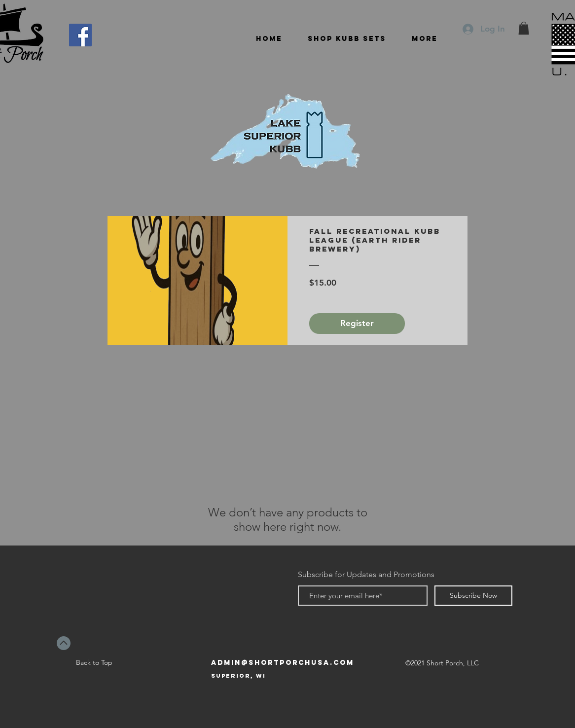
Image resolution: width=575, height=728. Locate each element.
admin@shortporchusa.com (283, 663)
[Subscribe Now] (473, 596)
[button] (524, 28)
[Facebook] (80, 35)
